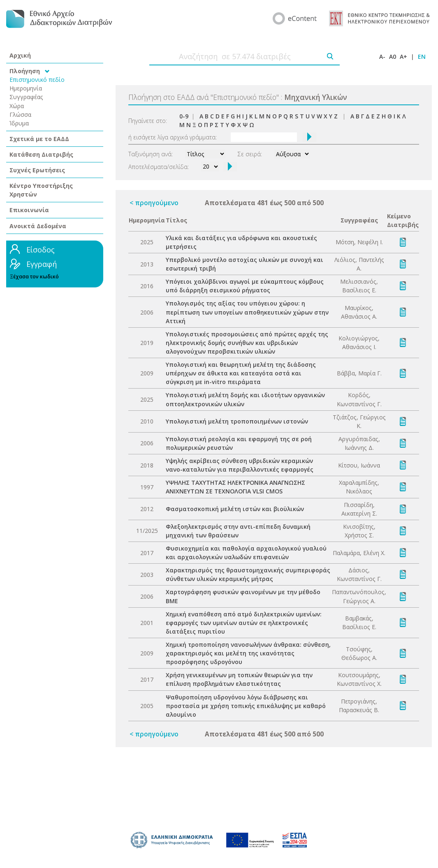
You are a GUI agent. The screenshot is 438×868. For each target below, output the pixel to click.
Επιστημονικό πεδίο (37, 80)
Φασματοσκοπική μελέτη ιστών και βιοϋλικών (235, 509)
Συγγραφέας (26, 97)
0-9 (184, 116)
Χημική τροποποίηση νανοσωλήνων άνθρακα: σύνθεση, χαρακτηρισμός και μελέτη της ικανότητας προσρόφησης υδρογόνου (248, 653)
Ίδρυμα (19, 123)
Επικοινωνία (29, 210)
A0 (393, 57)
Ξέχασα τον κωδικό (34, 277)
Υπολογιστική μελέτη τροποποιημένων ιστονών (237, 421)
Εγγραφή (42, 264)
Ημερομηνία (26, 88)
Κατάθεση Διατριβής (41, 154)
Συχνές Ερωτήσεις (37, 170)
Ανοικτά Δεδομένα (38, 226)
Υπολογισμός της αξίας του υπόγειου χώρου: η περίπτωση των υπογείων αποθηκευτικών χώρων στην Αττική (247, 312)
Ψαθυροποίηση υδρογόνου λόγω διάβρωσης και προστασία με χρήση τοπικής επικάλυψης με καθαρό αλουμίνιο (246, 706)
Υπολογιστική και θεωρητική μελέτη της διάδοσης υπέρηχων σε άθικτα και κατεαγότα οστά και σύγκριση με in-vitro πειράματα (241, 373)
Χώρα (17, 106)
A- (382, 57)
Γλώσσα (20, 115)
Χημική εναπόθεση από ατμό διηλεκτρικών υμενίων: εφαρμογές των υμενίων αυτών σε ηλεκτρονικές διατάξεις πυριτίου (244, 623)
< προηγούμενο (154, 203)
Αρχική (20, 55)
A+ (403, 57)
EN (422, 57)
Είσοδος (41, 250)
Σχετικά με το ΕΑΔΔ (39, 139)
